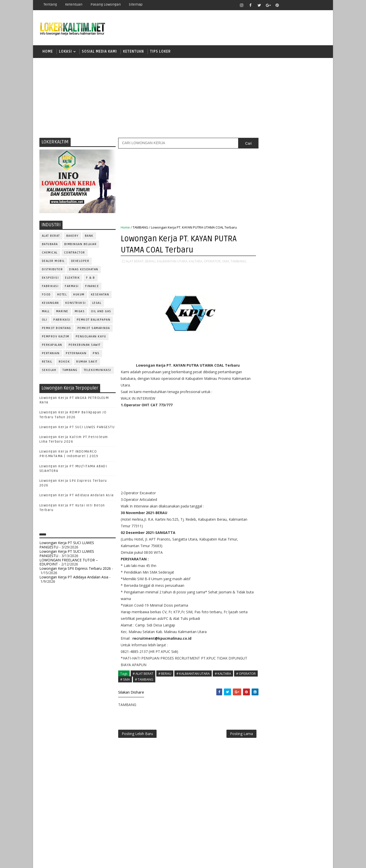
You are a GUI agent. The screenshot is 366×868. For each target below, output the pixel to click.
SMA (259, 359)
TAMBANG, (129, 267)
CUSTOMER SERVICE (269, 430)
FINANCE (92, 287)
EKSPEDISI (50, 279)
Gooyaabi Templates (129, 860)
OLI (45, 320)
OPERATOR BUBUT (290, 480)
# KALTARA (223, 680)
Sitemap (136, 4)
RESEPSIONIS (297, 522)
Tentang (50, 4)
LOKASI (65, 52)
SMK (260, 368)
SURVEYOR (277, 547)
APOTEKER (302, 413)
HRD (297, 455)
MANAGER (302, 463)
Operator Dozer (267, 489)
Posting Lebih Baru (137, 740)
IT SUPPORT (262, 463)
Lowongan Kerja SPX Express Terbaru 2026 (75, 569)
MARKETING (262, 472)
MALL (46, 312)
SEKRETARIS (284, 539)
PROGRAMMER (264, 497)
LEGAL (97, 304)
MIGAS (80, 312)
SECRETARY (297, 530)
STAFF (258, 547)
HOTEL (62, 295)
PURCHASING (298, 505)
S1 (258, 350)
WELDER (277, 564)
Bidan (298, 421)
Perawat (260, 514)
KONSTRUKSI (76, 304)
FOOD (46, 295)
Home (48, 52)
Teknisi (308, 556)
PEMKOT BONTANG (57, 329)
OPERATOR (261, 480)
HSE (310, 455)
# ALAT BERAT (143, 680)
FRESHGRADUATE (271, 332)
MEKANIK (285, 472)
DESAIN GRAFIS (303, 430)
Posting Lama (231, 740)
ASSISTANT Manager (270, 421)
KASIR (283, 463)
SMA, (226, 262)
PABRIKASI (62, 320)
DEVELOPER (80, 262)
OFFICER (305, 472)
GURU (283, 455)
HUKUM (79, 295)
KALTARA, (196, 262)
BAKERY (72, 237)
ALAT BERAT (51, 237)
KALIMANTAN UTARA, (172, 262)
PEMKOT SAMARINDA (94, 329)
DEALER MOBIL (53, 262)
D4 (258, 324)
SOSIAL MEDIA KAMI (99, 52)
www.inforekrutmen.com (271, 596)
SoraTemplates (71, 860)
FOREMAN (310, 447)
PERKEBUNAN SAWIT (85, 346)
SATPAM (275, 530)
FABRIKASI (50, 287)
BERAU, (151, 262)
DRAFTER (285, 438)
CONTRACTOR (75, 253)
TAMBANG (70, 371)
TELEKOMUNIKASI (98, 371)
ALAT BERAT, (135, 262)
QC (276, 514)
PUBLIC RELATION (267, 505)
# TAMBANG (164, 685)
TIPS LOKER (160, 52)
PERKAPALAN (52, 346)
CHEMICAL (50, 253)
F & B (91, 279)
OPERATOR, (213, 262)
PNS (96, 354)
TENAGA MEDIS (264, 556)
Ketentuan (74, 4)
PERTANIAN (51, 354)
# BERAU (165, 680)
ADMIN (258, 413)
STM (259, 386)
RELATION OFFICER (300, 514)
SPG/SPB (308, 539)
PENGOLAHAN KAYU (91, 337)
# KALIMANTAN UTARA (193, 680)
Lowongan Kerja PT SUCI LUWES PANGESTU (77, 428)
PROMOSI (289, 497)
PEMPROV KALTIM (56, 337)
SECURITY (261, 539)
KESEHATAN (100, 295)
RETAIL (47, 362)
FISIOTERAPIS (285, 447)
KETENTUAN (133, 52)
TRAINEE (289, 556)
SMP (260, 377)
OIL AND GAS (101, 312)
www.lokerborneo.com (269, 591)
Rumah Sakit (87, 362)
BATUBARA (50, 245)
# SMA (145, 685)
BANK (89, 237)
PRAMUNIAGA (311, 489)
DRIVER (303, 438)
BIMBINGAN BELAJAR (81, 245)
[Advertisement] (183, 98)
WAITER (259, 564)
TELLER (298, 547)
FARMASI (72, 287)
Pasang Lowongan (106, 4)
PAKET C (263, 341)
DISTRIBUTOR (52, 270)
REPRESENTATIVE (266, 522)
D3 (258, 315)
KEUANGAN (50, 304)
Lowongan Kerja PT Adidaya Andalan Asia (77, 496)
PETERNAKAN (76, 354)
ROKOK (64, 362)
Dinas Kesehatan (84, 270)
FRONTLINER (263, 455)
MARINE (62, 312)
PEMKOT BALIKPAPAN (94, 320)
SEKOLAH (49, 371)
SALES (258, 530)
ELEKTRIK (73, 279)
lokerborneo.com (213, 860)
